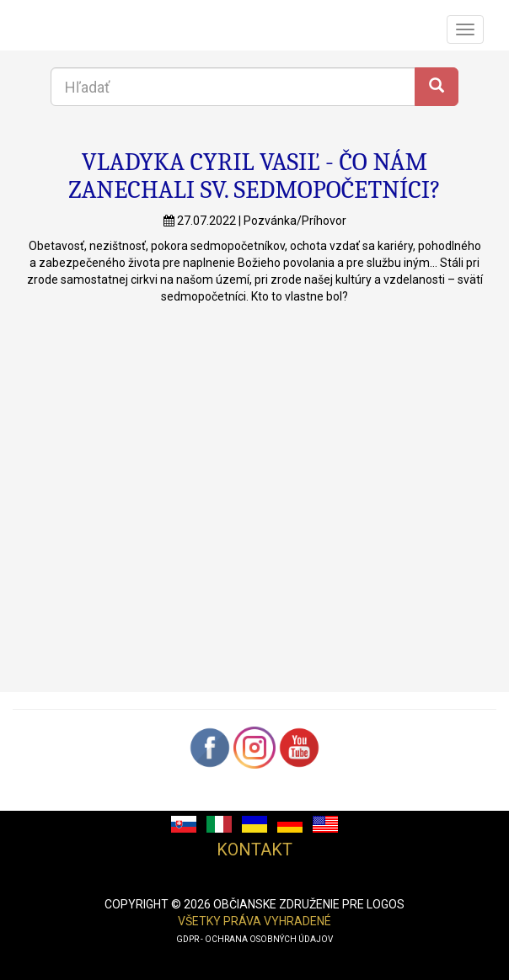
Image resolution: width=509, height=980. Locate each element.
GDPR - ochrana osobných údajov (254, 939)
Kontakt (254, 850)
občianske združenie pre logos (309, 904)
